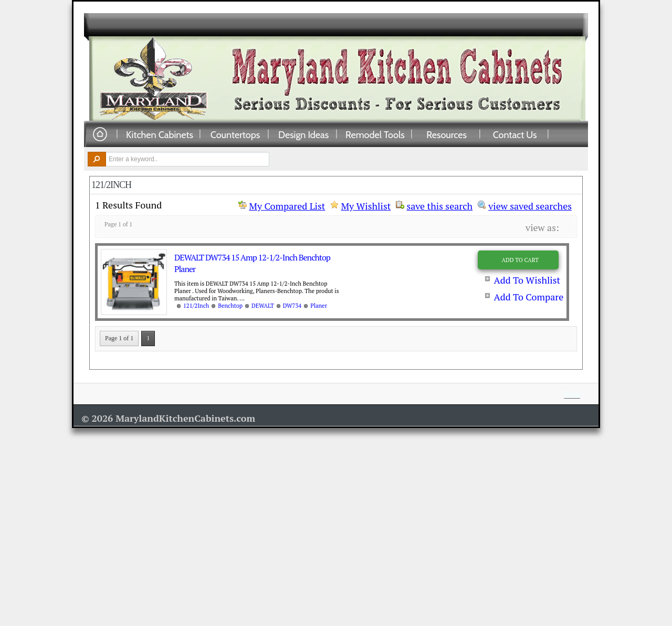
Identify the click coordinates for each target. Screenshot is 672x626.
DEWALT (263, 306)
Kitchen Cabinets (160, 134)
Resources (447, 134)
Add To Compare (528, 297)
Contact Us (515, 134)
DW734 (292, 306)
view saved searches (530, 205)
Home (100, 135)
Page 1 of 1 (119, 338)
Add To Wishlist (527, 280)
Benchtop (230, 306)
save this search (439, 205)
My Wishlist (366, 206)
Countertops (235, 134)
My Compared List (287, 206)
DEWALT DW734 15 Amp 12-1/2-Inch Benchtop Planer (252, 263)
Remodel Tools (375, 134)
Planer (319, 306)
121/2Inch (196, 306)
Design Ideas (303, 134)
